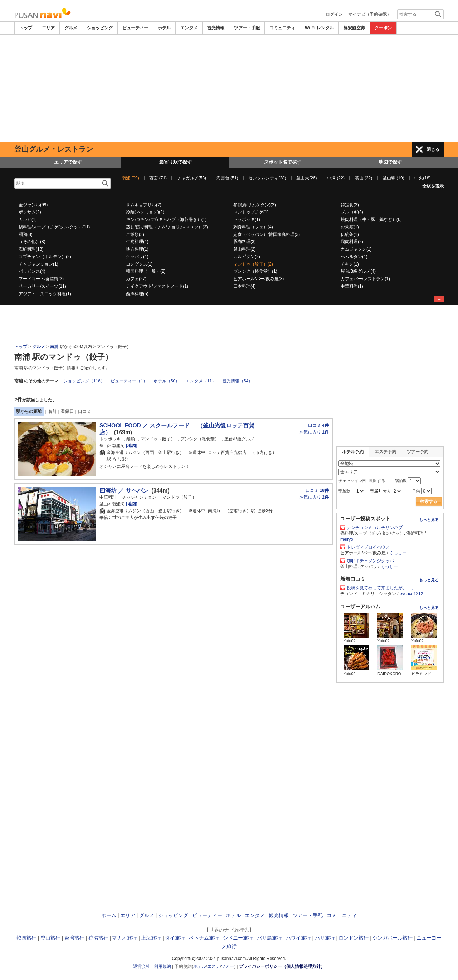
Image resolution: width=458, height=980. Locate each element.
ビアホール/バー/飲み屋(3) (259, 279)
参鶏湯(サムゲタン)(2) (255, 205)
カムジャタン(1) (356, 249)
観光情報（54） (237, 381)
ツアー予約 (418, 452)
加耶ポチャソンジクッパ (370, 561)
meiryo (347, 539)
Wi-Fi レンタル (319, 28)
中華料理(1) (352, 286)
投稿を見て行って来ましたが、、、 (381, 588)
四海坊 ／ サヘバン (124, 491)
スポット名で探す (283, 162)
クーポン (383, 28)
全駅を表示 (433, 186)
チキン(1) (350, 264)
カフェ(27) (136, 279)
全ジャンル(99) (33, 205)
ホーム (109, 915)
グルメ (71, 28)
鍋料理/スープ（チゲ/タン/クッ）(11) (54, 227)
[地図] (131, 446)
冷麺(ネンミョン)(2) (145, 212)
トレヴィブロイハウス (368, 547)
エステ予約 (385, 452)
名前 (52, 411)
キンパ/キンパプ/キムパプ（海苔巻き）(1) (166, 219)
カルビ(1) (28, 219)
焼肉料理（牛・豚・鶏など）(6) (371, 219)
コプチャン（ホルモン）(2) (45, 257)
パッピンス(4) (32, 271)
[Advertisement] (229, 88)
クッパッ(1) (137, 257)
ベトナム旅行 (204, 938)
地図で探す (390, 162)
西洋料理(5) (137, 294)
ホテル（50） (167, 381)
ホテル (164, 28)
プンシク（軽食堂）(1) (255, 271)
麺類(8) (26, 234)
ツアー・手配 (247, 28)
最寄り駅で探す (176, 162)
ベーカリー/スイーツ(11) (42, 286)
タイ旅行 (175, 938)
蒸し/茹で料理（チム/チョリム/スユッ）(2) (167, 227)
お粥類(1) (350, 227)
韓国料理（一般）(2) (146, 271)
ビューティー (135, 28)
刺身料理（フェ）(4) (253, 227)
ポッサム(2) (30, 212)
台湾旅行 (74, 938)
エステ (214, 966)
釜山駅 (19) (393, 178)
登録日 (67, 411)
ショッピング (100, 28)
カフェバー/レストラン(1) (365, 279)
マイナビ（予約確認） (370, 14)
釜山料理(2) (245, 249)
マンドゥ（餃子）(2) (253, 264)
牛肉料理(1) (137, 242)
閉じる (433, 149)
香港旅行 (98, 938)
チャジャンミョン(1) (38, 264)
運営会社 (142, 966)
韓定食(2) (350, 205)
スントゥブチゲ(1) (251, 212)
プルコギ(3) (352, 212)
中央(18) (422, 178)
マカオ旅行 (125, 938)
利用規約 (162, 966)
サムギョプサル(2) (144, 205)
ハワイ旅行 (298, 938)
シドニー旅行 (238, 938)
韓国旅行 (26, 938)
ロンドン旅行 (354, 938)
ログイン (334, 14)
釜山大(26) (306, 178)
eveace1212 (411, 594)
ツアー (228, 966)
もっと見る (429, 520)
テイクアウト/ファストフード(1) (157, 286)
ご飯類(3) (135, 234)
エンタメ (189, 28)
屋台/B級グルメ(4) (358, 271)
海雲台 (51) (227, 178)
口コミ (84, 411)
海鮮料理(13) (31, 249)
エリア (48, 28)
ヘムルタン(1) (354, 257)
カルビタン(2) (247, 257)
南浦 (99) (130, 178)
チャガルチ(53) (192, 178)
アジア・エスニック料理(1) (45, 294)
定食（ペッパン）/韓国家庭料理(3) (267, 234)
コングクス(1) (139, 264)
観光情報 (216, 28)
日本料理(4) (245, 286)
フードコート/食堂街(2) (41, 279)
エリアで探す (68, 162)
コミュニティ (282, 28)
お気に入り (314, 432)
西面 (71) (158, 178)
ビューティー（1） (129, 381)
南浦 (55, 347)
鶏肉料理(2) (352, 242)
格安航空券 (354, 28)
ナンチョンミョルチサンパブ (375, 528)
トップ (26, 28)
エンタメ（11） (201, 381)
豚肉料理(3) (245, 242)
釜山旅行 (50, 938)
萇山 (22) (364, 178)
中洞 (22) (336, 178)
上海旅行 (151, 938)
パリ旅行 (325, 938)
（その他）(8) (32, 242)
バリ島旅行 (269, 938)
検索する (429, 501)
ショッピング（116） (84, 381)
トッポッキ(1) (247, 219)
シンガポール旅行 (393, 938)
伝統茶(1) (350, 234)
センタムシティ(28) (267, 178)
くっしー (398, 553)
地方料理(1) (137, 249)
